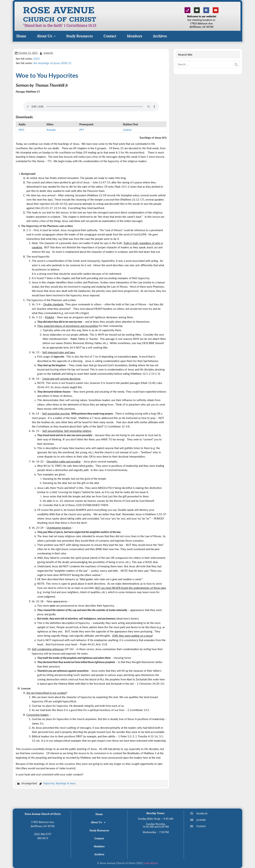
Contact (110, 36)
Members (134, 36)
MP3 (21, 130)
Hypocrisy (49, 783)
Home (21, 36)
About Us (46, 36)
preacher (48, 53)
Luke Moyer (151, 863)
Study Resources (79, 36)
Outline (127, 130)
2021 (37, 59)
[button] (46, 36)
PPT (82, 130)
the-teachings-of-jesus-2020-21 (53, 63)
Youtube (51, 130)
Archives (160, 36)
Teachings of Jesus (65, 783)
